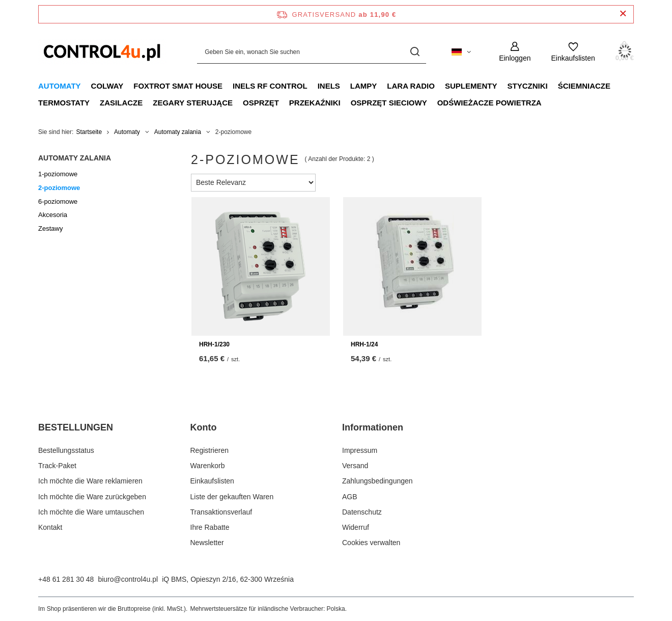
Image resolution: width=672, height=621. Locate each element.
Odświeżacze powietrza (489, 103)
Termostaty (64, 103)
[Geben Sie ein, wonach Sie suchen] (312, 52)
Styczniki (527, 86)
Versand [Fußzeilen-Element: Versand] (355, 466)
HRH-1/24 (364, 344)
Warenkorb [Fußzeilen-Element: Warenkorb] (208, 466)
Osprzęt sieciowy (389, 103)
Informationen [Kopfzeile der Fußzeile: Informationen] (373, 427)
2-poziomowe (59, 188)
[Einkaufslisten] (573, 52)
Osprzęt (261, 103)
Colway (107, 86)
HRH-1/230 (214, 344)
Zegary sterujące (193, 103)
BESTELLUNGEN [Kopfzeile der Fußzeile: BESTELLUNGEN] (76, 427)
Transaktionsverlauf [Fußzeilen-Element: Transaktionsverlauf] (221, 512)
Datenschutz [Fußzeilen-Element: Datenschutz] (362, 512)
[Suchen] (415, 52)
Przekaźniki (315, 103)
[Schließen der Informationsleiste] (623, 14)
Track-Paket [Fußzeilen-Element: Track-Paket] (57, 466)
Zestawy (50, 228)
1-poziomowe (58, 174)
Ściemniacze (584, 86)
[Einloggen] (515, 52)
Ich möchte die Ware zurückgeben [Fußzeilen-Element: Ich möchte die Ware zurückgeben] (92, 497)
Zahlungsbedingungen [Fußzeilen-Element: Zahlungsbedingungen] (377, 481)
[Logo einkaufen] (102, 52)
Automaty (60, 86)
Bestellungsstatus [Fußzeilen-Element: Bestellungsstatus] (66, 450)
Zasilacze (121, 103)
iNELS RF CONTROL (270, 86)
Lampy (364, 86)
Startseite (89, 132)
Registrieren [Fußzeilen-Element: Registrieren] (209, 450)
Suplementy (471, 86)
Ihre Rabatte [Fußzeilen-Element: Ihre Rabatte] (210, 527)
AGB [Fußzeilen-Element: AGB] (350, 497)
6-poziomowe (58, 201)
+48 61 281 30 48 (66, 579)
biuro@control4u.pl (128, 579)
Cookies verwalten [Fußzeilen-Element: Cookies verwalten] (371, 543)
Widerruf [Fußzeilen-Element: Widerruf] (356, 527)
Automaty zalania (178, 132)
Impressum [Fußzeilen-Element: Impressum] (360, 450)
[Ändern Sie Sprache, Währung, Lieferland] (461, 52)
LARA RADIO (411, 86)
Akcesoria (53, 215)
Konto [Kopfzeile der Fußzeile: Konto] (204, 427)
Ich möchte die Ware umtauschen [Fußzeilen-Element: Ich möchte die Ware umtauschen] (91, 512)
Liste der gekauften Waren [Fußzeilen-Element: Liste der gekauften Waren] (232, 497)
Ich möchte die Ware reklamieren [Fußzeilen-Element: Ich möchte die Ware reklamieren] (90, 481)
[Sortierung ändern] (253, 183)
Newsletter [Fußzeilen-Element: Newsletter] (207, 543)
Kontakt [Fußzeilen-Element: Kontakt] (50, 527)
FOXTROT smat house (178, 86)
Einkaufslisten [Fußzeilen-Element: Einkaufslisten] (212, 481)
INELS (329, 86)
